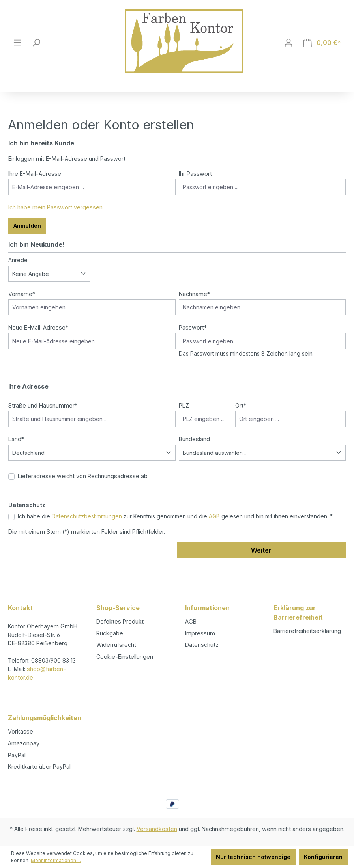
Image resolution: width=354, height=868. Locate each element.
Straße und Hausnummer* (43, 405)
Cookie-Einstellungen (125, 657)
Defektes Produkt (120, 621)
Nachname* (194, 294)
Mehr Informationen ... (56, 860)
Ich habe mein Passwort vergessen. (56, 207)
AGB (214, 516)
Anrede (18, 260)
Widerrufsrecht (116, 645)
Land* (16, 439)
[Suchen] (36, 43)
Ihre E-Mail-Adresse (35, 174)
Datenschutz (202, 645)
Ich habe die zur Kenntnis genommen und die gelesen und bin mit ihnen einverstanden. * (175, 516)
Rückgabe (110, 633)
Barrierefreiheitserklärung (307, 631)
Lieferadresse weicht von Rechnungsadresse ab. (83, 476)
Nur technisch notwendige (253, 857)
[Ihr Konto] (288, 43)
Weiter (261, 550)
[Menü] (17, 43)
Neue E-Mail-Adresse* (38, 327)
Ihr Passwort (195, 174)
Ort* (241, 405)
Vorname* (22, 294)
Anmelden (27, 226)
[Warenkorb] (322, 43)
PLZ (184, 405)
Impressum (200, 633)
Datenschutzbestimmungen (87, 516)
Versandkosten (157, 829)
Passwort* (193, 327)
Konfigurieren (323, 857)
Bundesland (194, 439)
